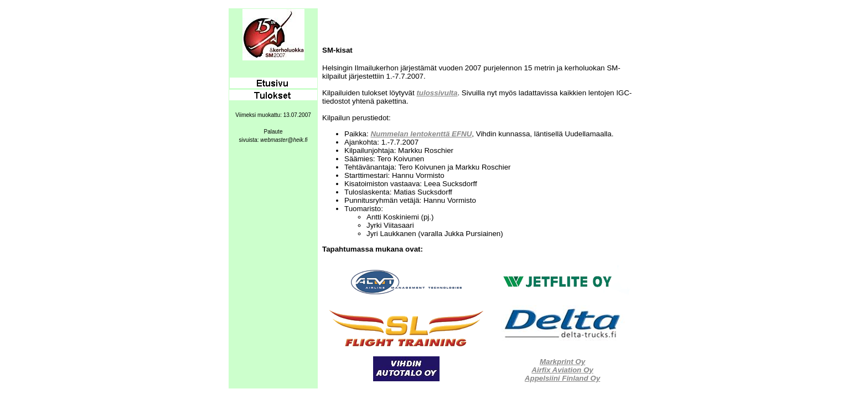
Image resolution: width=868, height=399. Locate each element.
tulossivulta (437, 93)
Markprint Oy (562, 362)
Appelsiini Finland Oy (562, 378)
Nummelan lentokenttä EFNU (421, 134)
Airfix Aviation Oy (562, 370)
